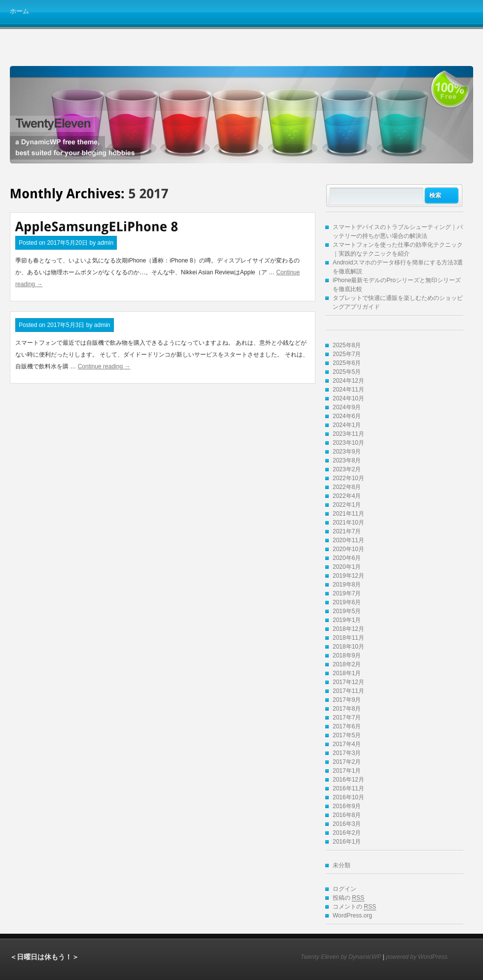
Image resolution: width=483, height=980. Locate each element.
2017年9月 (347, 700)
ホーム (19, 11)
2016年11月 (348, 788)
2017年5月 (347, 735)
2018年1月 (347, 673)
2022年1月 (347, 505)
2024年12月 (348, 381)
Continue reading (104, 366)
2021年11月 (348, 514)
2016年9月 (347, 806)
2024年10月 (348, 398)
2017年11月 (348, 691)
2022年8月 (347, 487)
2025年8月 (347, 345)
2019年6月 (347, 602)
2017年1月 (347, 771)
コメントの (354, 907)
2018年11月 (348, 638)
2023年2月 (347, 469)
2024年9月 (347, 407)
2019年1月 (347, 620)
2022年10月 (348, 478)
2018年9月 (347, 655)
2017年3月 (347, 753)
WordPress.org (352, 915)
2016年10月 (348, 797)
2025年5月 (347, 372)
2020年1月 (347, 567)
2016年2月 (347, 833)
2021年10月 (348, 523)
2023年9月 (347, 452)
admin (105, 243)
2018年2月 (347, 664)
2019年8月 (347, 585)
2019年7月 (347, 593)
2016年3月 (347, 824)
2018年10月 (348, 647)
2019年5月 (347, 611)
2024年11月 (348, 390)
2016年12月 (348, 780)
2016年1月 (347, 842)
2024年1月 (347, 425)
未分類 (342, 865)
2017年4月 (347, 744)
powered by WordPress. (417, 957)
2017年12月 (348, 682)
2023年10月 (348, 443)
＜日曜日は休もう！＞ (44, 957)
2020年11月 (348, 540)
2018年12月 (348, 629)
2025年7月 (347, 354)
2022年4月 (347, 496)
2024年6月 (347, 416)
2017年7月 (347, 718)
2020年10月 (348, 549)
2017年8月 (347, 709)
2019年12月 (348, 576)
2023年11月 (348, 434)
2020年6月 (347, 558)
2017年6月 (347, 726)
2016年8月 (347, 815)
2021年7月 (347, 531)
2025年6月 (347, 363)
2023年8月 (347, 460)
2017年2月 (347, 762)
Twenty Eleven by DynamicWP (341, 957)
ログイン (345, 889)
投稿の (348, 898)
